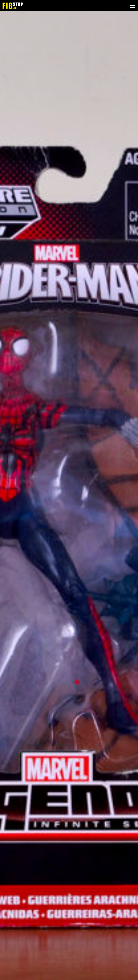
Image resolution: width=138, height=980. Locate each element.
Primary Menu (132, 6)
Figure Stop (20, 6)
